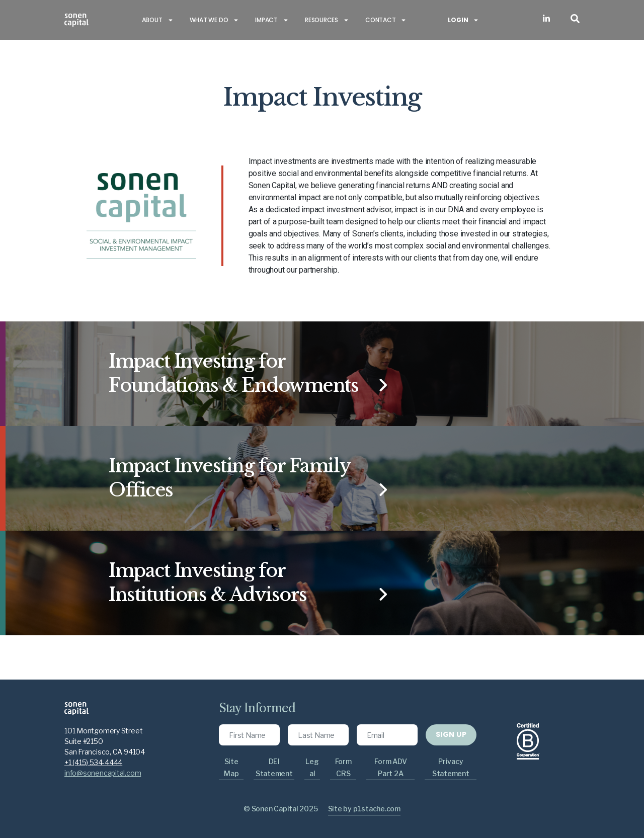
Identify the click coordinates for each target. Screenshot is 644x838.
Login (463, 20)
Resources (327, 20)
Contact (386, 20)
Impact (272, 20)
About (158, 20)
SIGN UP (451, 734)
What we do (215, 20)
